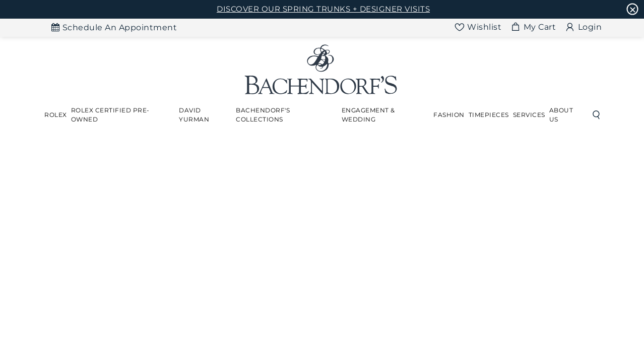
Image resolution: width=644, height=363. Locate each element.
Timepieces (489, 115)
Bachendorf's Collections (263, 115)
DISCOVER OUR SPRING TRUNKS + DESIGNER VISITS (323, 9)
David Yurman (194, 115)
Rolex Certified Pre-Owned (110, 115)
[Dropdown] (56, 115)
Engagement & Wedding (368, 115)
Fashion (449, 115)
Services (529, 115)
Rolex (56, 115)
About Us (561, 115)
